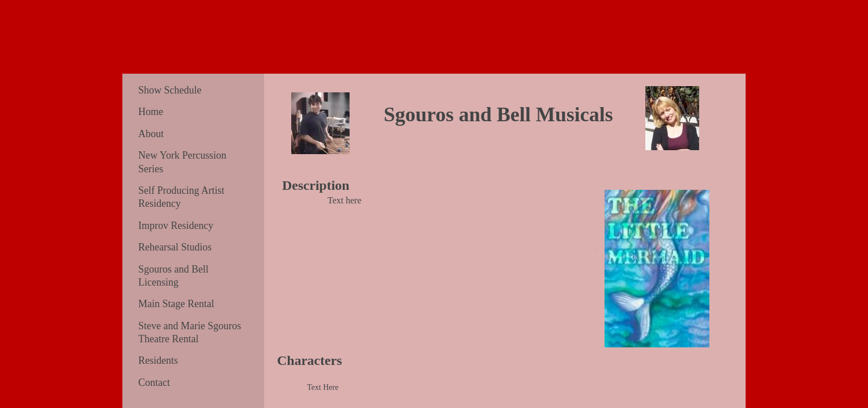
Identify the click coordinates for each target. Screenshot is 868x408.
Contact (154, 382)
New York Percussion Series (182, 162)
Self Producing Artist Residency (181, 197)
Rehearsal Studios (175, 247)
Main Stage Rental (176, 304)
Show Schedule (170, 90)
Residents (158, 360)
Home (151, 112)
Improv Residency (176, 226)
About (151, 134)
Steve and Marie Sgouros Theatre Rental (190, 332)
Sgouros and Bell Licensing (173, 276)
